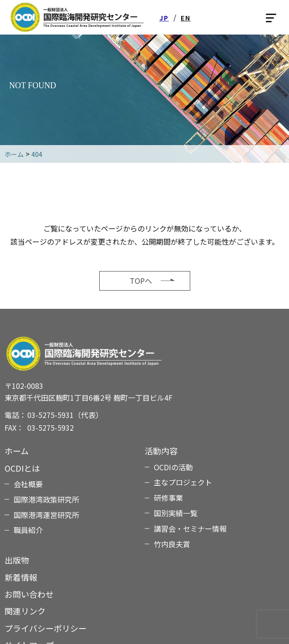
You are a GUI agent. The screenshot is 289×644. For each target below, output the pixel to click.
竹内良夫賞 (172, 544)
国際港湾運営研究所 (46, 515)
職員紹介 (28, 530)
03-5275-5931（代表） (65, 415)
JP (164, 18)
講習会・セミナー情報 (190, 528)
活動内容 (161, 451)
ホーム (17, 451)
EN (186, 18)
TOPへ (141, 281)
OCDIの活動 (173, 467)
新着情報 (21, 577)
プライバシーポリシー (46, 628)
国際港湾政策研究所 (46, 499)
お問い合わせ (29, 594)
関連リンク (25, 611)
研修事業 (168, 498)
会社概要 (28, 484)
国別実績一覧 (176, 513)
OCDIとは (22, 468)
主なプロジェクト (183, 482)
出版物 (17, 560)
